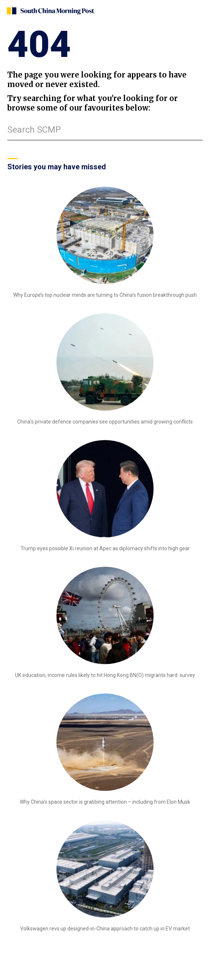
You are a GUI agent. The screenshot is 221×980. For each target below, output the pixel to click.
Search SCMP (34, 130)
